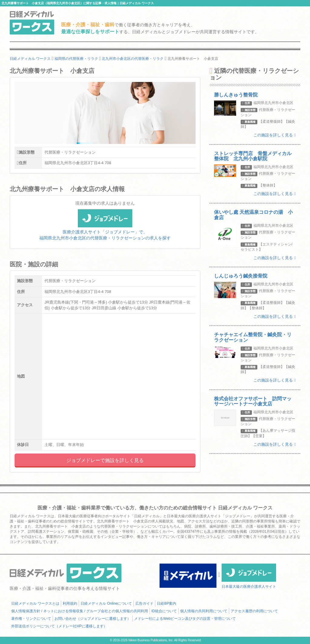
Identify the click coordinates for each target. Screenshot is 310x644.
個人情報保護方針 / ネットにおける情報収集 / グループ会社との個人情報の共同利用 (80, 611)
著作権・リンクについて (31, 619)
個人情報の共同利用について (204, 611)
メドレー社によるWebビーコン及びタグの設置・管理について (185, 619)
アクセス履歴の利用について (254, 611)
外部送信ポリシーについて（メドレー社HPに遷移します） (59, 626)
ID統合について (164, 611)
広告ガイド (144, 603)
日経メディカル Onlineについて (106, 603)
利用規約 (70, 603)
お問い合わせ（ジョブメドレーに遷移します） (93, 619)
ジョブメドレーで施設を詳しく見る (105, 460)
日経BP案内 (167, 603)
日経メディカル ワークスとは (35, 603)
